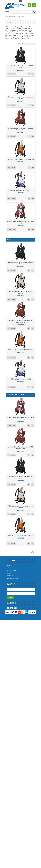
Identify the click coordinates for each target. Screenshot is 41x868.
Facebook (8, 608)
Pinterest (15, 608)
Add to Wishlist (29, 74)
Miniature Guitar (15, 17)
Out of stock (11, 229)
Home (7, 17)
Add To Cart (11, 74)
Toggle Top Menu (21, 1)
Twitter (12, 608)
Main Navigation (7, 12)
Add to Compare (33, 74)
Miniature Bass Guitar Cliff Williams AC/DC (21, 159)
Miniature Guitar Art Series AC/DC (21, 190)
